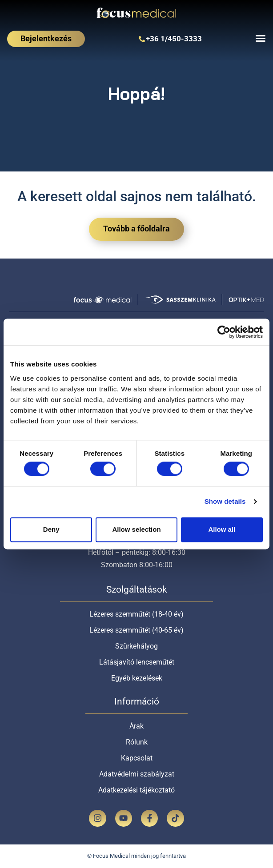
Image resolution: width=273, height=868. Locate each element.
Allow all (222, 529)
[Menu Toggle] (261, 38)
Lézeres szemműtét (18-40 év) (136, 614)
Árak (136, 726)
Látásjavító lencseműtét (137, 662)
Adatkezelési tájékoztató (136, 790)
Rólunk (137, 742)
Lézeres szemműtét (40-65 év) (136, 630)
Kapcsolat (137, 758)
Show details (225, 502)
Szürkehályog (136, 646)
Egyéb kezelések (137, 678)
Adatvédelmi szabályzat (137, 774)
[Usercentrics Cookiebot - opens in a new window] (224, 332)
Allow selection (136, 529)
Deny (51, 529)
